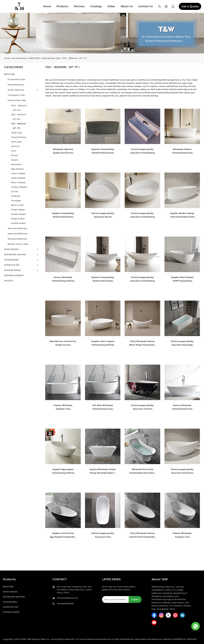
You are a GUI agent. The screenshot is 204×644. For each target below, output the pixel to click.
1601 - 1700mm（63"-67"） (19, 117)
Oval (13, 151)
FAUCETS (9, 281)
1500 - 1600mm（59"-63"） (19, 108)
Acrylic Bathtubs (16, 90)
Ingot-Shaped (18, 178)
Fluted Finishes (19, 137)
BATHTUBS (34, 58)
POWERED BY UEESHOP (184, 639)
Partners (79, 6)
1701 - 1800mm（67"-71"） (75, 58)
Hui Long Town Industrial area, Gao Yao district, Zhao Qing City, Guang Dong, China (74, 590)
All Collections (20, 58)
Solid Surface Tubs (51, 58)
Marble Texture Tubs (18, 244)
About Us (127, 6)
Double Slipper (19, 214)
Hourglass (16, 201)
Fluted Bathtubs (16, 85)
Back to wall (17, 205)
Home (47, 6)
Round (14, 155)
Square (15, 160)
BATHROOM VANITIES (15, 255)
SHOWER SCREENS (14, 275)
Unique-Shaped (19, 187)
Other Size (17, 133)
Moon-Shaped (18, 182)
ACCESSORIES (11, 260)
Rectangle (16, 164)
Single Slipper (18, 210)
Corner (15, 191)
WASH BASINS (11, 249)
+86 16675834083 (65, 604)
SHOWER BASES (12, 270)
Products (62, 6)
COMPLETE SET (12, 265)
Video (111, 6)
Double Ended (18, 223)
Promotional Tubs (16, 79)
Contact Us (146, 6)
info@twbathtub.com (67, 598)
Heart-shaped (18, 173)
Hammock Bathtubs (18, 234)
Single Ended (18, 219)
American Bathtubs (17, 228)
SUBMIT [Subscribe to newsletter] (135, 600)
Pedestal (16, 196)
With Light (16, 142)
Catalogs (96, 6)
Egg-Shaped (17, 169)
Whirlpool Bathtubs (17, 239)
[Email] (115, 599)
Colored (15, 146)
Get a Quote (190, 6)
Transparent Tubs (16, 95)
